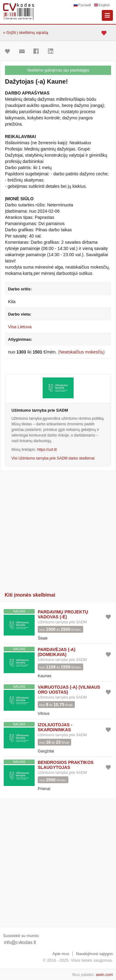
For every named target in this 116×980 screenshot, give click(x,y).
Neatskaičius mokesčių (81, 352)
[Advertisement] (58, 529)
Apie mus (61, 954)
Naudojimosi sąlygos (95, 954)
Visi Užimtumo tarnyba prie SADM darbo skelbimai (53, 458)
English (104, 5)
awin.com (104, 975)
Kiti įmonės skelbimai (30, 595)
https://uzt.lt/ (47, 450)
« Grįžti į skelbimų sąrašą (26, 32)
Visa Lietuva (20, 327)
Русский (85, 5)
